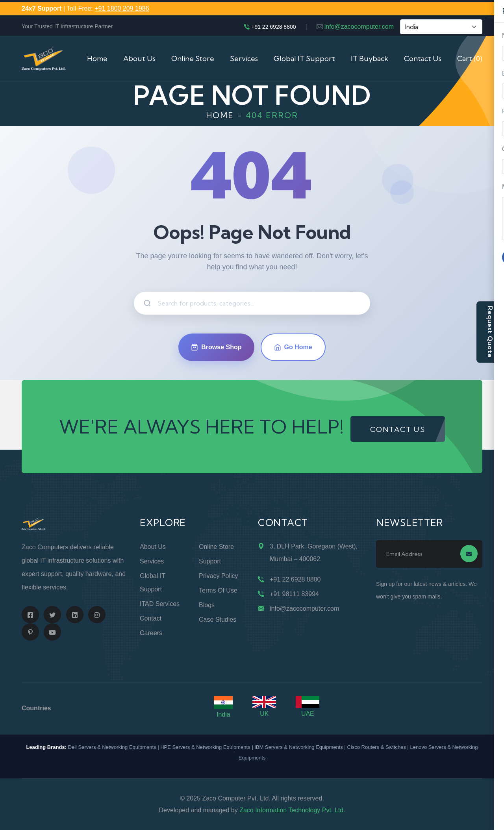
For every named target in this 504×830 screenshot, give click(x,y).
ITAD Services (160, 604)
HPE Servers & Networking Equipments (205, 747)
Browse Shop (216, 347)
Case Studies (218, 620)
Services (244, 58)
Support (210, 561)
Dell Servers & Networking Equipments (112, 747)
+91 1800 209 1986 (122, 8)
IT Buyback (370, 58)
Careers (151, 633)
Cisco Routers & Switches (376, 747)
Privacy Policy (219, 576)
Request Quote (490, 332)
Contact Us (423, 58)
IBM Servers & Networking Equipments (299, 747)
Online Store (193, 58)
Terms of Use (218, 590)
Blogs (207, 605)
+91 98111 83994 (294, 594)
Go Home (293, 347)
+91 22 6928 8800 (273, 27)
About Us (139, 58)
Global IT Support (304, 58)
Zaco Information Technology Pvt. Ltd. (292, 810)
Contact (151, 618)
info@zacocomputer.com (359, 27)
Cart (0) (470, 58)
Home (97, 58)
